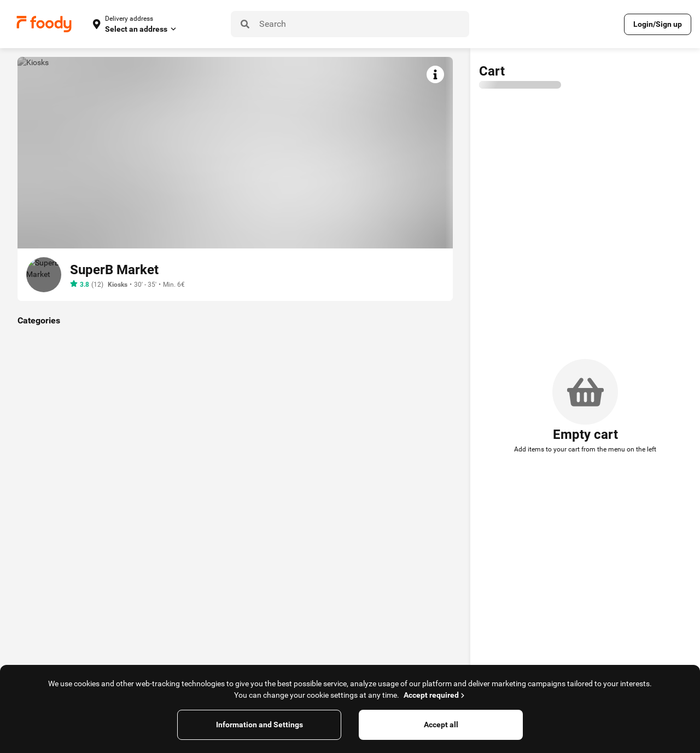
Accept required (435, 695)
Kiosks (118, 285)
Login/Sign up (658, 24)
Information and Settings (259, 725)
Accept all (441, 725)
